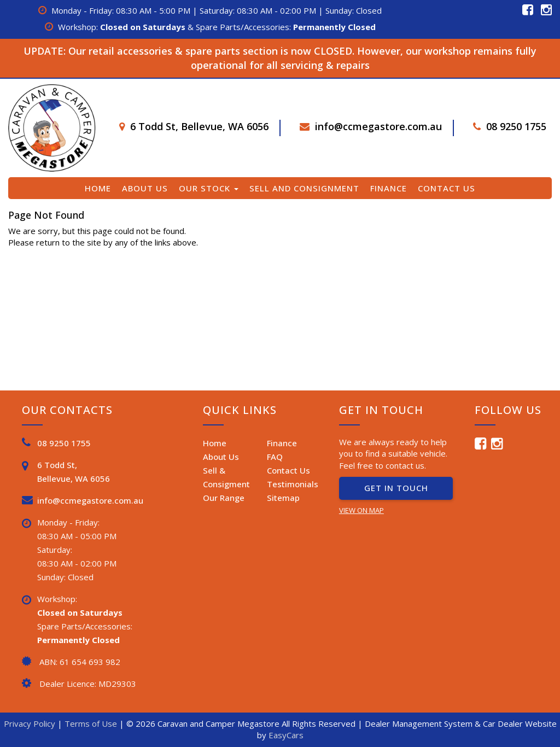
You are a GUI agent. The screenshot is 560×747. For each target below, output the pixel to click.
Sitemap (283, 498)
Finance (389, 188)
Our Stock (209, 188)
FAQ (275, 457)
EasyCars (286, 735)
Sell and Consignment (304, 188)
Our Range (224, 498)
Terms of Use (92, 723)
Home (98, 188)
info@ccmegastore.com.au (378, 126)
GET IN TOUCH (396, 488)
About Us (145, 188)
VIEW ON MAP (361, 510)
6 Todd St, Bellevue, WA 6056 (199, 126)
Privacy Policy (31, 723)
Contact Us (447, 188)
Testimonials (293, 484)
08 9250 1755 (516, 126)
